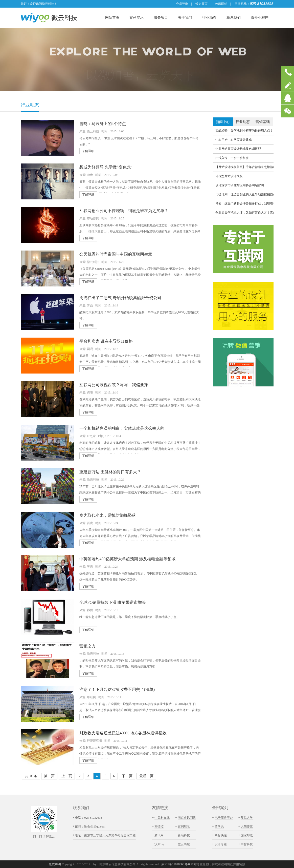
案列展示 (137, 18)
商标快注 (221, 835)
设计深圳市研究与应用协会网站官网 (240, 185)
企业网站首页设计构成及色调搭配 (238, 149)
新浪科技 (184, 835)
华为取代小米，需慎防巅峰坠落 (108, 515)
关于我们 (185, 18)
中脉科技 (247, 844)
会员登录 (182, 4)
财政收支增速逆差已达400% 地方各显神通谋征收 (123, 733)
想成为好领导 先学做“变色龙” (106, 167)
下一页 (127, 776)
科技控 (159, 826)
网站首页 (112, 18)
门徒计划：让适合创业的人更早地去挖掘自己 (244, 194)
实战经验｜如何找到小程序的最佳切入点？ (244, 131)
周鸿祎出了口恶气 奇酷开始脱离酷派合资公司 (120, 298)
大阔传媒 (247, 826)
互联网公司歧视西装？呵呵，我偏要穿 (114, 385)
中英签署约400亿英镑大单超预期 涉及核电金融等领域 (127, 559)
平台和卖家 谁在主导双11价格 (106, 341)
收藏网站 (221, 4)
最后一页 (146, 776)
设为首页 (201, 4)
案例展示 (184, 826)
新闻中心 (223, 122)
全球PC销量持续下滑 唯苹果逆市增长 (113, 602)
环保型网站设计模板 (229, 176)
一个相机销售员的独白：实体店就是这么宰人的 (122, 428)
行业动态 (209, 18)
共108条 (31, 776)
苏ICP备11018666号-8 (176, 864)
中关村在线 (162, 818)
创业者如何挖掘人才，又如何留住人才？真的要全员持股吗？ (244, 213)
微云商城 (184, 844)
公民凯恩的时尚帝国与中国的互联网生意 (116, 254)
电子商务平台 (224, 818)
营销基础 (263, 122)
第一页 (49, 776)
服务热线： (242, 4)
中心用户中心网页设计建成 (234, 140)
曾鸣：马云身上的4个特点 (103, 124)
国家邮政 (247, 835)
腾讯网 (159, 835)
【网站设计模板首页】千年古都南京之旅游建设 (244, 167)
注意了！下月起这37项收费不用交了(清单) (117, 689)
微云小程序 (260, 18)
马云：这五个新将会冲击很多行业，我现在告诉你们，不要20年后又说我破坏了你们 (244, 203)
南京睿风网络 (187, 818)
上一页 (67, 776)
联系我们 (234, 18)
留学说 (219, 826)
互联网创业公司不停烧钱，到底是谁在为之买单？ (124, 211)
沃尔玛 (159, 844)
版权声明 (55, 864)
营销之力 (87, 646)
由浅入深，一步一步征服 (232, 158)
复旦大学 (247, 818)
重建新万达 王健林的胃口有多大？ (110, 472)
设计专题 (221, 844)
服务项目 (161, 18)
